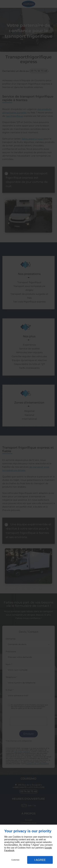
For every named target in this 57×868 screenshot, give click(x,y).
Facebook (9, 850)
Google (48, 848)
